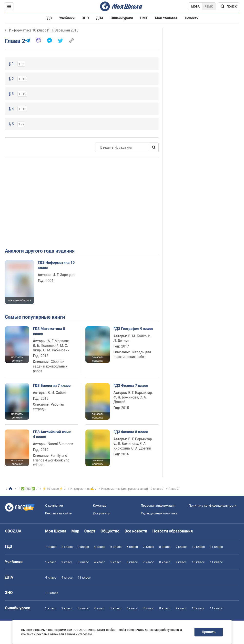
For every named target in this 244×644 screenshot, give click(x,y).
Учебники (67, 18)
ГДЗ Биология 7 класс (52, 386)
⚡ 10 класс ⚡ (53, 489)
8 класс (165, 547)
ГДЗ (49, 18)
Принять (209, 632)
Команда (100, 506)
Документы (102, 513)
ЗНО (85, 18)
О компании (54, 506)
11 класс (216, 547)
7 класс (149, 547)
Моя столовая (166, 18)
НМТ (144, 18)
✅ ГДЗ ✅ (28, 489)
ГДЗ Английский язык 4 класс (52, 434)
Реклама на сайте (58, 513)
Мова (196, 7)
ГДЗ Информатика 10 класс (56, 265)
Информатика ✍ (82, 489)
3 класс (83, 547)
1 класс (51, 547)
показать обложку (20, 300)
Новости (192, 18)
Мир (75, 531)
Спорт (90, 531)
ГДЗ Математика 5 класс (49, 331)
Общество (110, 531)
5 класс (116, 547)
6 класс (132, 547)
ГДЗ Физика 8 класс (131, 432)
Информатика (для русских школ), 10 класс (131, 489)
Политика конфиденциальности (213, 506)
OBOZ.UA (13, 531)
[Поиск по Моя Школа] (229, 6)
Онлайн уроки (122, 18)
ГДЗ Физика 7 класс (131, 386)
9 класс (181, 547)
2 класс (67, 547)
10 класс (198, 547)
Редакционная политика (159, 513)
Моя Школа (56, 531)
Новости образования (172, 531)
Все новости (136, 531)
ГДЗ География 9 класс (133, 329)
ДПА (100, 18)
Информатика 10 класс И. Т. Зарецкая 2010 (44, 30)
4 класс (100, 547)
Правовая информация (158, 506)
